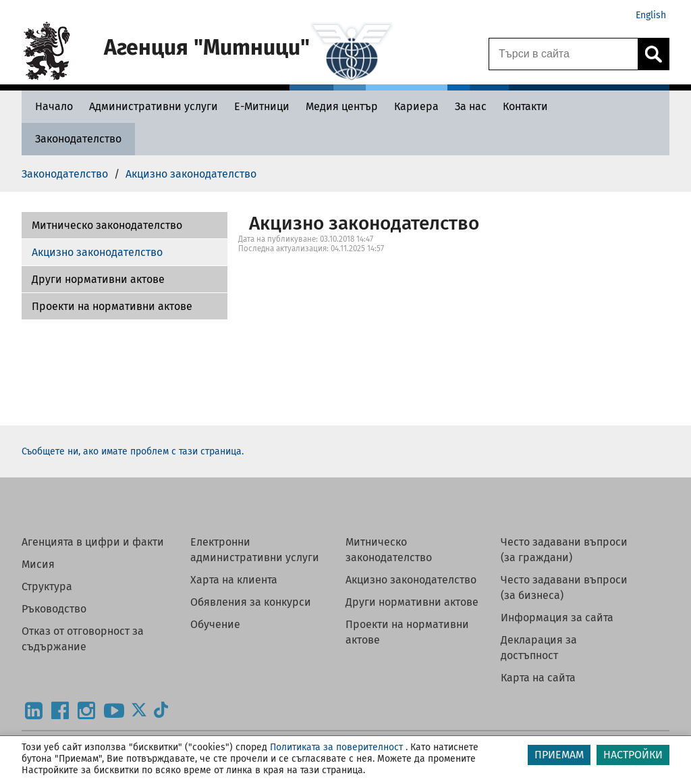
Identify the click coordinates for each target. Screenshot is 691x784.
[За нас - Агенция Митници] (471, 106)
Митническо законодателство (107, 225)
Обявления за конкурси (251, 602)
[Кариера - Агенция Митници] (416, 106)
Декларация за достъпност (539, 648)
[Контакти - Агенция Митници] (525, 106)
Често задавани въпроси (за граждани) (564, 550)
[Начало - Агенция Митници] (51, 106)
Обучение (215, 624)
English (651, 15)
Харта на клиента (234, 580)
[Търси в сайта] (563, 54)
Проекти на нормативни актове (112, 306)
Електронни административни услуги (255, 550)
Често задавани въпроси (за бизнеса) (564, 587)
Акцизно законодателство (97, 252)
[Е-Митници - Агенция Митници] (262, 106)
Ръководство (54, 609)
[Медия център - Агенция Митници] (342, 106)
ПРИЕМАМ (559, 755)
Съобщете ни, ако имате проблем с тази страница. (133, 451)
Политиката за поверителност (336, 747)
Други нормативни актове (98, 279)
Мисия (38, 564)
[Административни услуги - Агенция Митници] (154, 106)
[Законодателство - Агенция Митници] (78, 139)
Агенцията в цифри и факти (93, 542)
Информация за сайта (557, 618)
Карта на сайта (538, 678)
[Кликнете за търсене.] (653, 54)
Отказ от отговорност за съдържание (83, 639)
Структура (47, 586)
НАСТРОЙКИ (633, 755)
